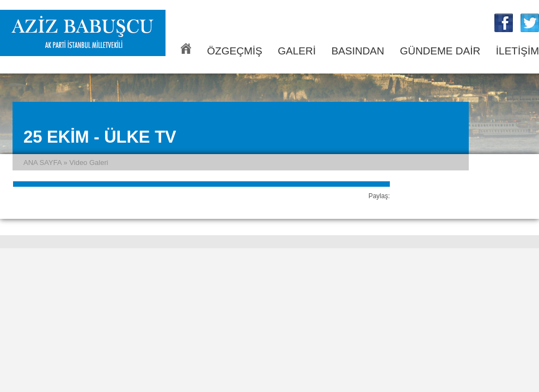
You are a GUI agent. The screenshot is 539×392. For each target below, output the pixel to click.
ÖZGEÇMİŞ (234, 51)
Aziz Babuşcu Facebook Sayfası (504, 23)
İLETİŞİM (517, 51)
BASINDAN (358, 51)
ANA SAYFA (186, 48)
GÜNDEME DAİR (440, 51)
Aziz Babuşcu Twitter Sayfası (530, 23)
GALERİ (297, 51)
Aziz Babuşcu (83, 33)
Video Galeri (88, 163)
